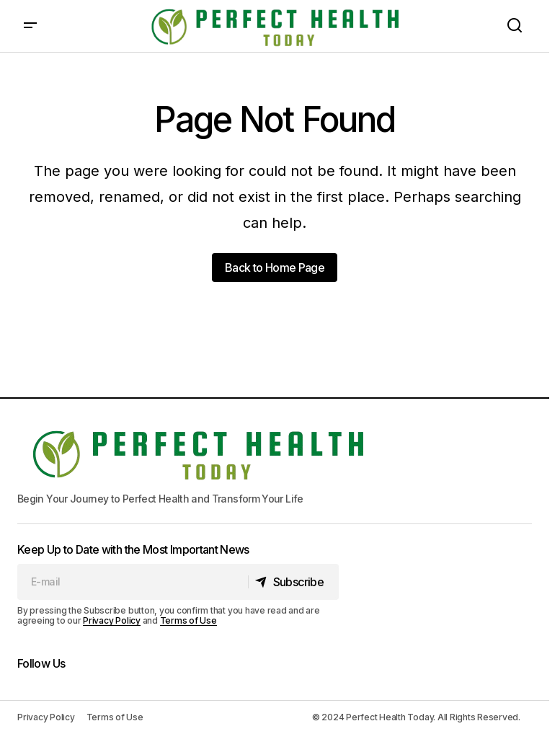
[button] (30, 26)
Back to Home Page (275, 267)
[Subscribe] (293, 582)
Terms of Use (188, 620)
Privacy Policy (112, 620)
